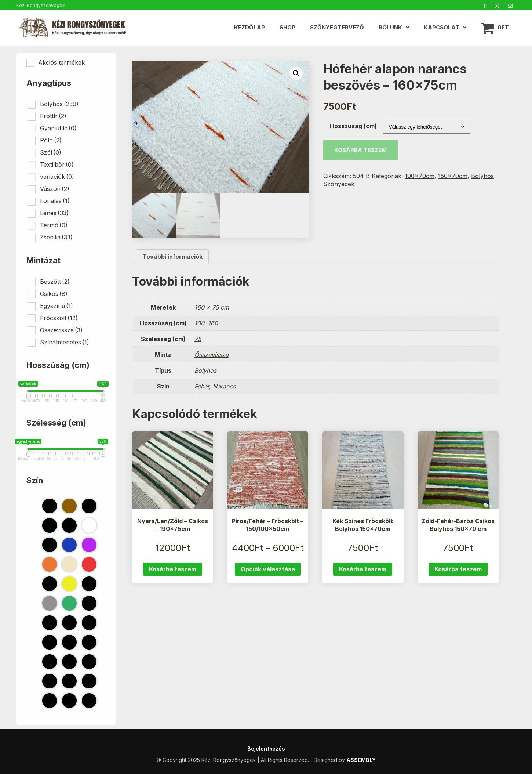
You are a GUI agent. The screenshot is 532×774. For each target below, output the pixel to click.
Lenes (54, 213)
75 (198, 339)
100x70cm (420, 176)
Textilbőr (57, 164)
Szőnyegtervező (337, 27)
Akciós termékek (61, 62)
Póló (51, 140)
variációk (57, 177)
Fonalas (55, 201)
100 (199, 323)
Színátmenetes (65, 342)
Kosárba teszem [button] (173, 569)
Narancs (224, 387)
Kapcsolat (442, 27)
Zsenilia (56, 237)
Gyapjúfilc (58, 128)
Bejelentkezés (266, 748)
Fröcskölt (59, 318)
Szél (51, 152)
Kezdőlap (249, 27)
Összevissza (212, 355)
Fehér (202, 387)
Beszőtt (55, 282)
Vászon (55, 189)
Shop (287, 27)
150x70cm (453, 176)
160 (213, 323)
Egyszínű (57, 306)
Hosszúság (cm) (353, 126)
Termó (54, 225)
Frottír (53, 116)
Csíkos (54, 294)
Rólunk (390, 27)
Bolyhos (205, 371)
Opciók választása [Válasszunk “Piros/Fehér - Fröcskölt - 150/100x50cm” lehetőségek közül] (268, 569)
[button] (296, 73)
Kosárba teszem (360, 150)
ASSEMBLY (361, 760)
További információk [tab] (172, 257)
